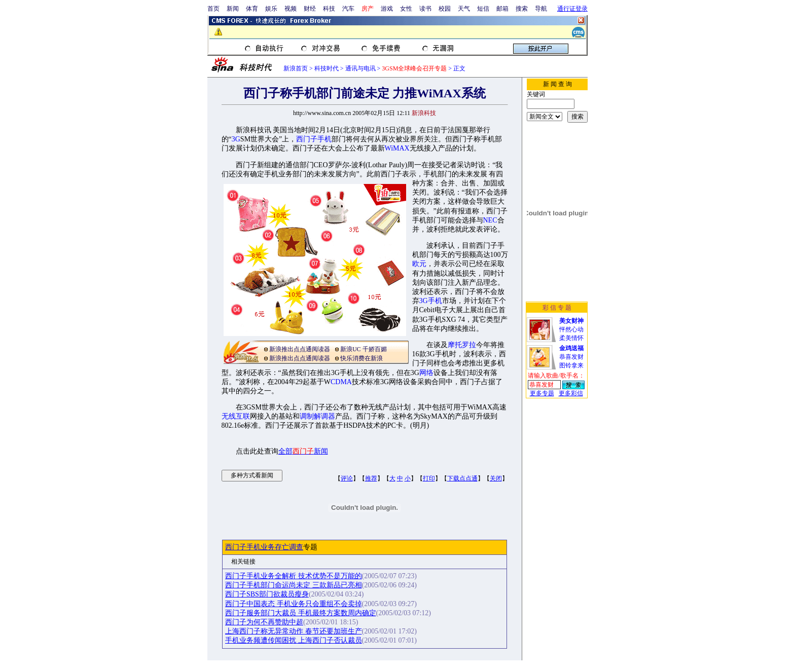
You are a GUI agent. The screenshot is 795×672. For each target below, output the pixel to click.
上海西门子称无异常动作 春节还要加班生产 (294, 631)
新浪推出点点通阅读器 (300, 349)
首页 (213, 9)
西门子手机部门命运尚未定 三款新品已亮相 (294, 585)
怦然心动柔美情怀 (571, 329)
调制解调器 (317, 416)
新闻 (233, 9)
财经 (310, 9)
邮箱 (502, 9)
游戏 (387, 9)
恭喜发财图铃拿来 (571, 357)
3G (236, 139)
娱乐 (271, 9)
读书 (425, 9)
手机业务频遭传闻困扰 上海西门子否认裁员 (294, 640)
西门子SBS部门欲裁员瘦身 (267, 594)
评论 (347, 478)
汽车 (348, 9)
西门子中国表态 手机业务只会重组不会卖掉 (294, 604)
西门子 (307, 139)
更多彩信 (571, 393)
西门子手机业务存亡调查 (264, 547)
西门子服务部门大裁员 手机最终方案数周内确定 (301, 613)
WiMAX (397, 148)
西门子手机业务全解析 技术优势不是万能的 (294, 576)
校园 (445, 9)
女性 (406, 9)
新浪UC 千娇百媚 (364, 349)
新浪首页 (296, 68)
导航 (541, 9)
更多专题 (542, 393)
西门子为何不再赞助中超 (264, 622)
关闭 (496, 478)
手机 (324, 139)
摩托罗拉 (462, 345)
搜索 (522, 9)
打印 (429, 478)
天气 (464, 9)
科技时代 (327, 68)
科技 (329, 9)
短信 (483, 9)
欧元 (419, 264)
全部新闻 (303, 451)
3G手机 (431, 301)
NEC (490, 220)
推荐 (371, 478)
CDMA (341, 382)
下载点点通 (462, 478)
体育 (252, 9)
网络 (426, 373)
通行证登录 (572, 9)
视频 (291, 9)
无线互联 (236, 416)
